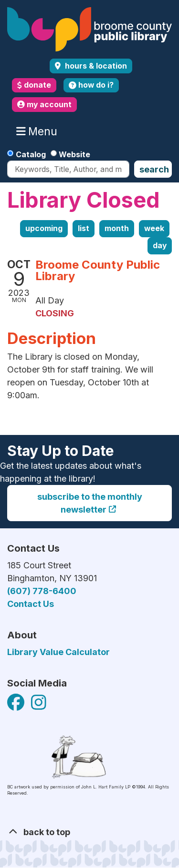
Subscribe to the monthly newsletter (90, 503)
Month (117, 228)
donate (34, 85)
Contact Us (31, 604)
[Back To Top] (89, 832)
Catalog (31, 154)
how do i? (91, 85)
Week (154, 228)
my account (44, 105)
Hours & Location (95, 66)
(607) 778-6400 (42, 591)
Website (74, 154)
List (84, 228)
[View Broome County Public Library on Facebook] (17, 706)
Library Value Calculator (58, 652)
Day (160, 246)
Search (154, 169)
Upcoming (44, 228)
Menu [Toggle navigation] (39, 131)
